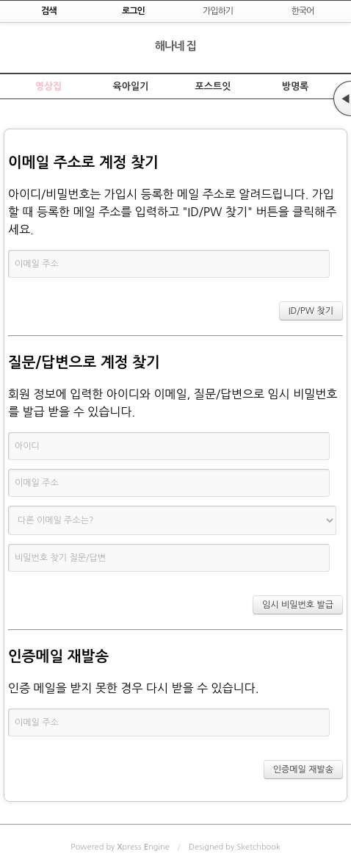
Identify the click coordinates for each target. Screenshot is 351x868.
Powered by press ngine (120, 847)
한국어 (302, 11)
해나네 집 (176, 46)
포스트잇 (213, 86)
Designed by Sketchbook (235, 847)
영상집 (49, 86)
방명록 (296, 86)
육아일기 (131, 86)
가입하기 (218, 11)
